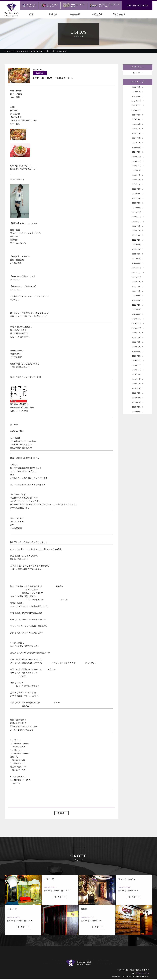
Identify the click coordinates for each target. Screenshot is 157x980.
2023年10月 (138, 176)
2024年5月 (138, 140)
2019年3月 (138, 440)
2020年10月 (138, 357)
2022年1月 (138, 284)
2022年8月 (138, 248)
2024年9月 (138, 119)
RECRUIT (97, 15)
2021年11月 (138, 295)
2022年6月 (138, 259)
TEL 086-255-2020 (137, 6)
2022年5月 (138, 264)
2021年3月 (138, 331)
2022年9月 (138, 243)
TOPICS (53, 15)
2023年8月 (138, 186)
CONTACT (119, 15)
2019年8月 (138, 414)
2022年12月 (138, 228)
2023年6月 (138, 197)
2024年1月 (138, 160)
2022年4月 (138, 269)
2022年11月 (138, 233)
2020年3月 (138, 378)
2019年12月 (138, 393)
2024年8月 (138, 124)
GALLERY (75, 15)
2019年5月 (138, 429)
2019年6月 (138, 424)
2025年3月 (138, 88)
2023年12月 (138, 166)
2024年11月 (138, 109)
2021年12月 (138, 290)
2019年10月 (138, 403)
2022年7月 (138, 253)
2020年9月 (138, 362)
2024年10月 (138, 114)
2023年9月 (138, 181)
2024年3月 (138, 150)
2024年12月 (138, 103)
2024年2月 (138, 155)
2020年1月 (138, 388)
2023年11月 (138, 171)
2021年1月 (138, 341)
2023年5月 (138, 202)
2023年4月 (138, 207)
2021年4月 (138, 326)
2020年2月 (138, 383)
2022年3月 (138, 274)
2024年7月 (138, 129)
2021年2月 (138, 336)
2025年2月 (138, 93)
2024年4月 (138, 145)
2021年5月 (138, 321)
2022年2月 (138, 279)
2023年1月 (138, 222)
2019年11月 (138, 398)
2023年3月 (138, 212)
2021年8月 (138, 310)
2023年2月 (138, 217)
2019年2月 (138, 445)
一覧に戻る (62, 814)
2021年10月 (138, 300)
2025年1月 (138, 98)
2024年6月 (138, 135)
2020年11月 (138, 352)
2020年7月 (138, 372)
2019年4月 (138, 434)
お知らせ (138, 73)
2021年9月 (138, 305)
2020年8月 (138, 367)
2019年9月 (138, 409)
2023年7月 (138, 191)
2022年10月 (138, 238)
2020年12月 (138, 347)
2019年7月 (138, 419)
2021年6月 (138, 315)
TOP (31, 15)
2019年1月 (138, 450)
